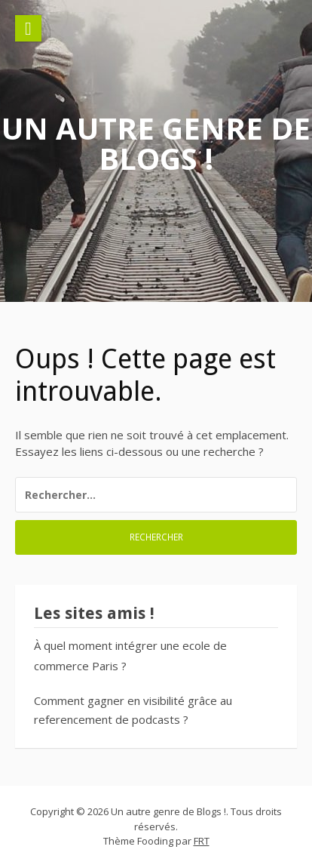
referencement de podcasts (107, 719)
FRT (202, 841)
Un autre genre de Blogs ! (156, 143)
